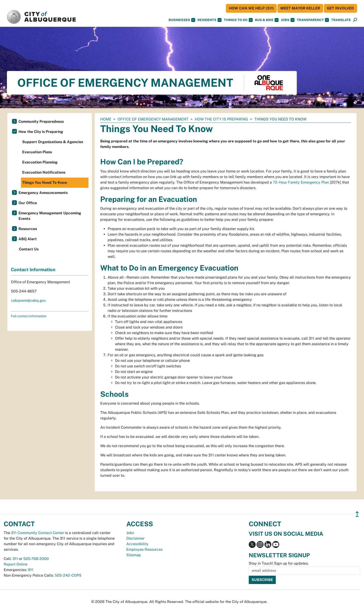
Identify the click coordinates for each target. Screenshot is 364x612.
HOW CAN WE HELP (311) (251, 8)
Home (106, 119)
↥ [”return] (357, 514)
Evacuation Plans (37, 152)
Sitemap (134, 555)
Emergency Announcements (43, 193)
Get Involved (340, 8)
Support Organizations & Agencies (53, 142)
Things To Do (238, 20)
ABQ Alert (28, 239)
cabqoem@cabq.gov (28, 300)
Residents (209, 20)
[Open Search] (355, 20)
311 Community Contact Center (38, 533)
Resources (28, 229)
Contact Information (33, 270)
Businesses (182, 20)
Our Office (28, 203)
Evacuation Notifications (44, 172)
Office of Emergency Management (153, 119)
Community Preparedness (41, 121)
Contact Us (29, 249)
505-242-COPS (68, 575)
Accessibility (137, 544)
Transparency (313, 20)
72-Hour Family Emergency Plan (301, 182)
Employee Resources (144, 549)
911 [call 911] (31, 570)
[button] (341, 20)
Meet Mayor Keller (300, 8)
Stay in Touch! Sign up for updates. (279, 563)
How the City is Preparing (221, 119)
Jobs (288, 20)
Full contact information (29, 316)
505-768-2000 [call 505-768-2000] (36, 559)
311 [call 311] (15, 559)
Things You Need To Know (45, 183)
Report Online (16, 564)
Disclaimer (135, 538)
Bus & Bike (267, 20)
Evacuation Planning (40, 162)
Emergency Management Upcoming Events (50, 216)
